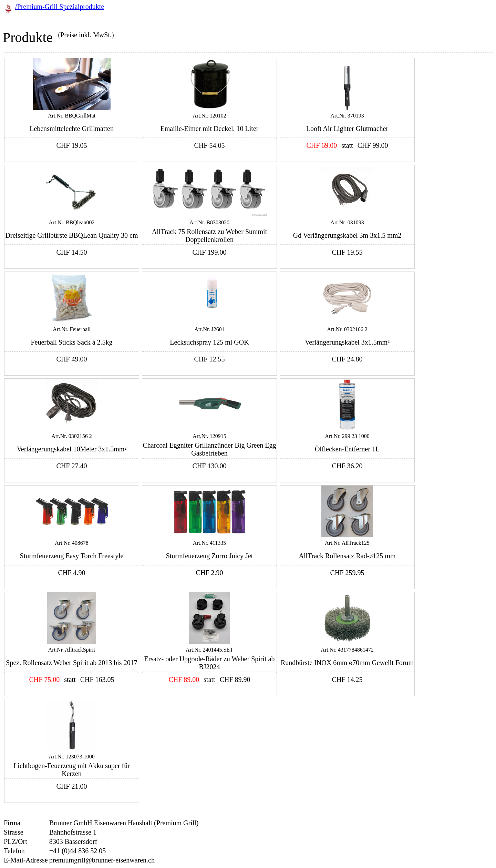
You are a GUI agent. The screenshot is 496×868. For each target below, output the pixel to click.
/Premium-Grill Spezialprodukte (60, 7)
